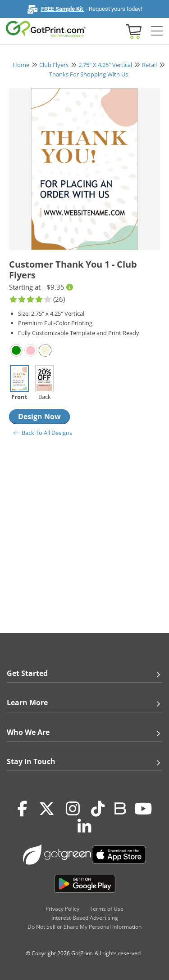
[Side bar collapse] (157, 31)
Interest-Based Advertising (85, 918)
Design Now (39, 416)
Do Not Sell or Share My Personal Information (84, 927)
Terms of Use (107, 909)
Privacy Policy (62, 909)
